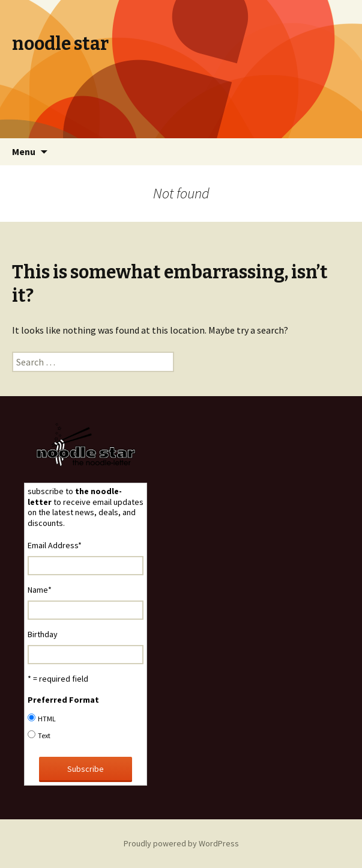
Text (44, 735)
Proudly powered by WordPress (181, 843)
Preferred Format (63, 700)
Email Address (55, 545)
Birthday (43, 634)
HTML (47, 719)
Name (40, 590)
